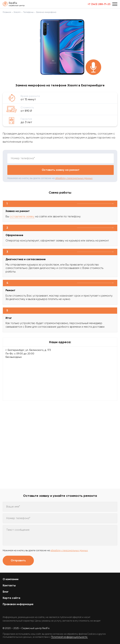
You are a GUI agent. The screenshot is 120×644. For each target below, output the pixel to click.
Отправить (18, 560)
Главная (7, 12)
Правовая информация (18, 604)
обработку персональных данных (74, 178)
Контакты (9, 585)
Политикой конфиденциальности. (69, 637)
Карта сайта (11, 598)
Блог (6, 592)
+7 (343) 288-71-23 (99, 4)
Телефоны (28, 12)
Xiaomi (17, 12)
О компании (11, 579)
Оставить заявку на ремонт (61, 170)
